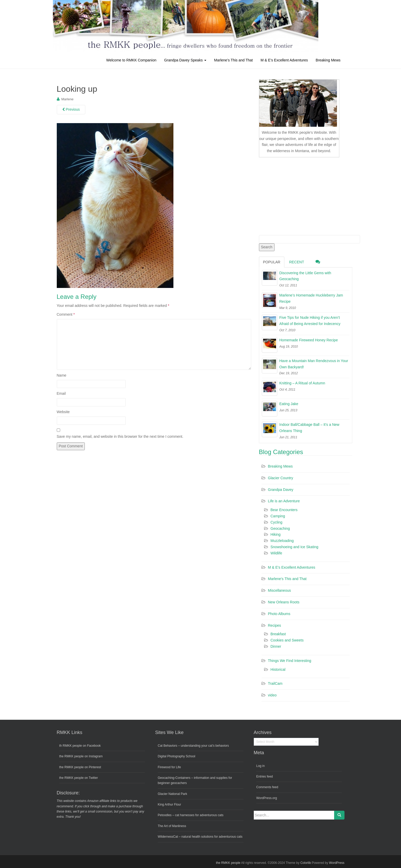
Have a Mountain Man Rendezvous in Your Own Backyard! (314, 364)
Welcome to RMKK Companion (131, 60)
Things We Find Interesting (290, 661)
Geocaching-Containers (174, 778)
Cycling (277, 522)
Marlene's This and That (287, 579)
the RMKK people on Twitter (79, 778)
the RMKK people (228, 863)
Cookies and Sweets (287, 640)
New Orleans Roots (284, 602)
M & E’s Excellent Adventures (284, 60)
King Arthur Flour (170, 805)
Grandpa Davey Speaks (185, 60)
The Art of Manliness (172, 826)
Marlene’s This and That (233, 60)
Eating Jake (289, 404)
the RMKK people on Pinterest (80, 767)
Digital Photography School (177, 756)
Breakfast (278, 634)
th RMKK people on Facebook (80, 746)
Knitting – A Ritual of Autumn (302, 383)
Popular (272, 262)
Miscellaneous (280, 590)
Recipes (275, 625)
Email (61, 393)
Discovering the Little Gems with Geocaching (305, 276)
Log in (261, 766)
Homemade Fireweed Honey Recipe (309, 340)
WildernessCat (168, 837)
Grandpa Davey (281, 490)
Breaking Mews (328, 60)
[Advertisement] (298, 195)
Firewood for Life (169, 767)
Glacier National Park (173, 794)
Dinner (276, 646)
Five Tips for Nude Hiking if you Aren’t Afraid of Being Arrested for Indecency (310, 321)
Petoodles (165, 815)
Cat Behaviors (168, 746)
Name (62, 375)
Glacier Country (281, 478)
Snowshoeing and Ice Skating (294, 547)
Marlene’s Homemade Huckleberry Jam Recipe (311, 298)
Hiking (276, 534)
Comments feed (267, 787)
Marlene (67, 99)
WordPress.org (267, 798)
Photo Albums (279, 614)
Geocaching (280, 528)
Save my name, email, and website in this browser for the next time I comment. (120, 436)
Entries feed (265, 777)
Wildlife (276, 553)
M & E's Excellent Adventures (292, 567)
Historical (278, 669)
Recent (297, 262)
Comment (66, 314)
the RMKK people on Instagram (81, 756)
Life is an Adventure (284, 501)
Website (63, 412)
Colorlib (306, 863)
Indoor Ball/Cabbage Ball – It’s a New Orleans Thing (309, 428)
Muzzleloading (282, 541)
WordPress (337, 863)
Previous (71, 109)
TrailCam (275, 683)
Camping (278, 516)
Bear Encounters (284, 510)
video (272, 695)
